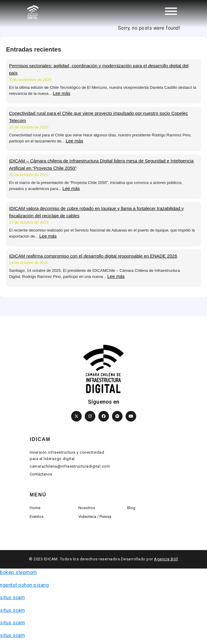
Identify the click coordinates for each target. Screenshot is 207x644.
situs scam (12, 597)
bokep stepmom (18, 572)
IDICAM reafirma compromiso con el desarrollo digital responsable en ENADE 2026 (93, 256)
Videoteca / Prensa (95, 517)
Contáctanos (41, 474)
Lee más (62, 93)
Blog (131, 508)
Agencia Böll (166, 559)
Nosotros (87, 508)
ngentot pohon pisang (24, 585)
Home (35, 508)
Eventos (37, 517)
